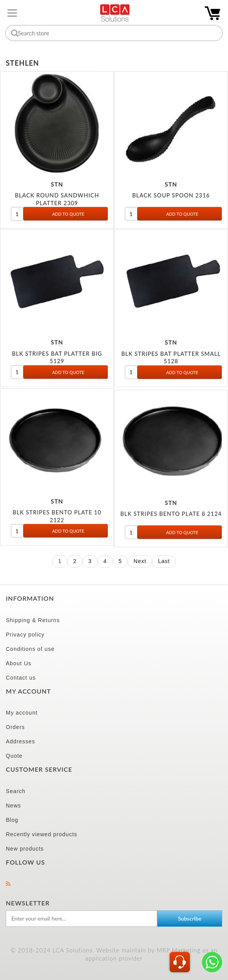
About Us (19, 663)
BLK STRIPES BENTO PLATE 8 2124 (171, 521)
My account (22, 713)
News (13, 806)
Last (164, 561)
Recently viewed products (42, 834)
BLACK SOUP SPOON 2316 (171, 198)
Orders (15, 727)
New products (25, 849)
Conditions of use (30, 649)
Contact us (21, 678)
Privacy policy (25, 635)
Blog (12, 820)
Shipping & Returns (33, 620)
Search (16, 791)
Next (140, 561)
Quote (14, 756)
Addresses (20, 741)
